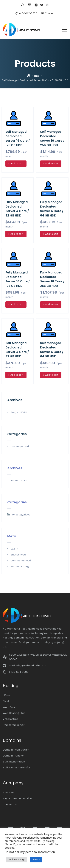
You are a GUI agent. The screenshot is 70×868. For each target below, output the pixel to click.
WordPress (10, 707)
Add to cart (17, 164)
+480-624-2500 (28, 13)
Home (33, 76)
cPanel (7, 695)
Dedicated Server (14, 725)
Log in (14, 549)
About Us (9, 792)
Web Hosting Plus (14, 713)
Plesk (6, 701)
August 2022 (19, 412)
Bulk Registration (14, 762)
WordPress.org (20, 566)
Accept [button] (36, 860)
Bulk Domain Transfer (17, 767)
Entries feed (18, 555)
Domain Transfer (13, 756)
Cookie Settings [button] (16, 860)
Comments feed (21, 560)
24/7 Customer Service (17, 798)
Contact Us (10, 804)
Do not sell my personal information (30, 852)
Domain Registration (16, 750)
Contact (50, 13)
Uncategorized (20, 446)
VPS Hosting (11, 719)
